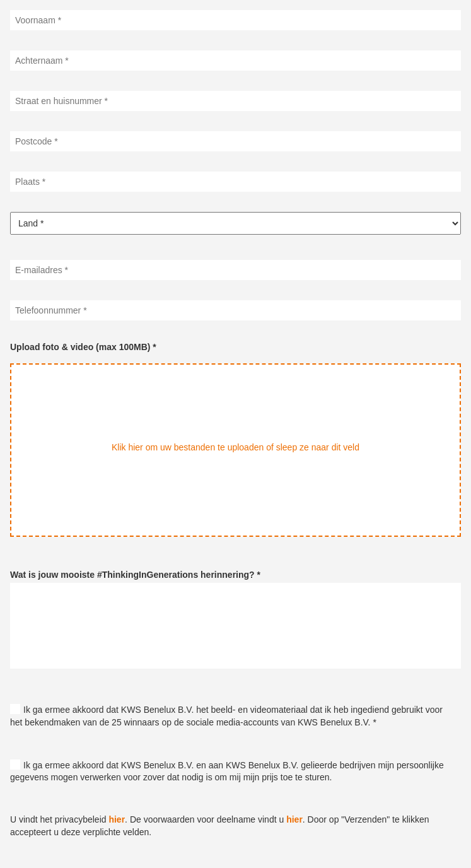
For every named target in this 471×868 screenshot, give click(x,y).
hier (117, 819)
